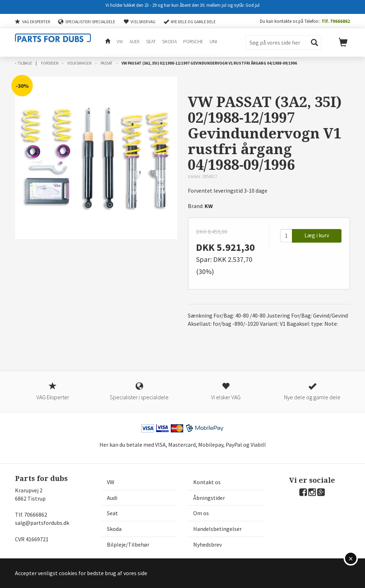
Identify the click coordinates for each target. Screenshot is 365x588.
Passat (107, 63)
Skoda (169, 42)
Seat (150, 42)
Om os (201, 513)
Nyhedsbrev (207, 544)
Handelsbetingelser (217, 529)
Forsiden (50, 63)
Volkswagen (79, 63)
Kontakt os (207, 482)
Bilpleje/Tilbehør (128, 544)
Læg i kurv (317, 235)
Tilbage (25, 63)
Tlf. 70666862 (336, 21)
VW (119, 42)
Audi (134, 42)
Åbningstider (209, 498)
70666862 (36, 514)
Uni (213, 42)
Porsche (192, 42)
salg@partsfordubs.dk (42, 523)
